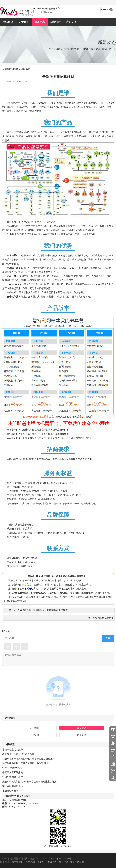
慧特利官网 (18, 862)
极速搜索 (64, 862)
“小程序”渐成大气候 (12, 768)
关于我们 (24, 22)
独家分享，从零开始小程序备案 (18, 754)
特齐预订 (41, 862)
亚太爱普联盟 (77, 862)
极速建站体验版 (10, 791)
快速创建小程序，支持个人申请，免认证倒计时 (26, 763)
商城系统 (40, 593)
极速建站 (70, 132)
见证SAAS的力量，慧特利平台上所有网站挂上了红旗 (29, 782)
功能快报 (55, 22)
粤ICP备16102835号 (61, 859)
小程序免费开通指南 (13, 772)
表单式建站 (28, 589)
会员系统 (52, 593)
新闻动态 (40, 22)
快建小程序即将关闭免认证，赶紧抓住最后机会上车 (29, 759)
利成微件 (52, 862)
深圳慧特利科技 (10, 69)
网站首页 (8, 22)
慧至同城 (30, 862)
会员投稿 (75, 593)
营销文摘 (71, 22)
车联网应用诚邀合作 (13, 786)
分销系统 (63, 593)
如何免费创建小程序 (13, 777)
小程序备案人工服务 (13, 750)
